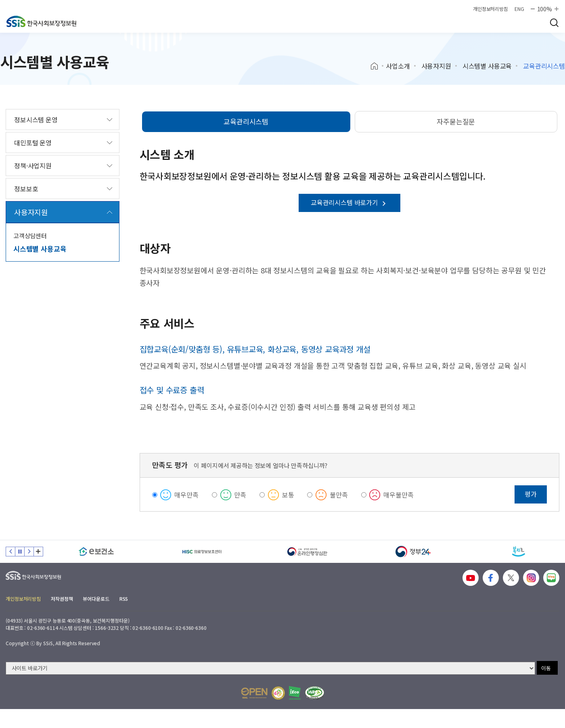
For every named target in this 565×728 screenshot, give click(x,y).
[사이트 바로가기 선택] (270, 668)
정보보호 (26, 189)
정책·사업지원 (33, 166)
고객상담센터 (30, 236)
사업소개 (398, 66)
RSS (124, 599)
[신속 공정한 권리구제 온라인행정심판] (308, 552)
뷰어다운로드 (96, 599)
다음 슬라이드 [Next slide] (29, 552)
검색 (554, 23)
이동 (546, 668)
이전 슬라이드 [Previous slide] (10, 552)
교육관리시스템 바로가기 (349, 202)
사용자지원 (436, 66)
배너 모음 (38, 552)
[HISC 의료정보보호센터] (202, 552)
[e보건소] (96, 552)
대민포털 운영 (33, 143)
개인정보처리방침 (491, 9)
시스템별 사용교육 (487, 66)
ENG (519, 9)
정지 (20, 552)
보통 (288, 495)
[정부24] (413, 552)
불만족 (339, 495)
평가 (531, 494)
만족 (240, 495)
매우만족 (186, 495)
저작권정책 (62, 599)
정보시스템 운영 (36, 120)
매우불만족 (398, 495)
